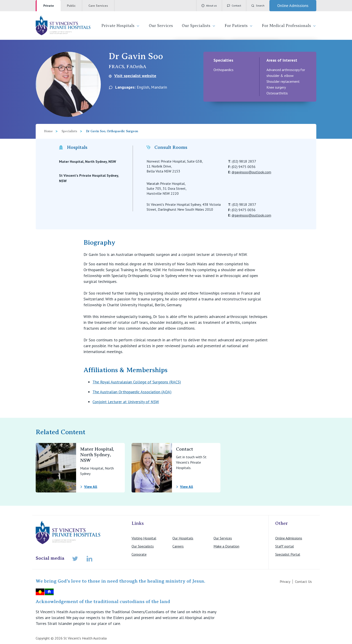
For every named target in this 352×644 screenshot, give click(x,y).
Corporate (139, 554)
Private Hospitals (121, 26)
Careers (178, 546)
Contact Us (303, 581)
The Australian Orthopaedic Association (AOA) (132, 392)
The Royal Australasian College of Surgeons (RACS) (137, 382)
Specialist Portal (288, 554)
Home (48, 131)
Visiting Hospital (144, 538)
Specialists (69, 131)
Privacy (285, 581)
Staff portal (285, 546)
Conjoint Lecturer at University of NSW (126, 402)
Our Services (161, 26)
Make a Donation (226, 546)
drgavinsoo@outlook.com (251, 172)
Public (71, 6)
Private (49, 6)
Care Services (98, 6)
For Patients (239, 26)
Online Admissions (289, 538)
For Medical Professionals (289, 26)
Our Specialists (199, 26)
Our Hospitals (183, 538)
